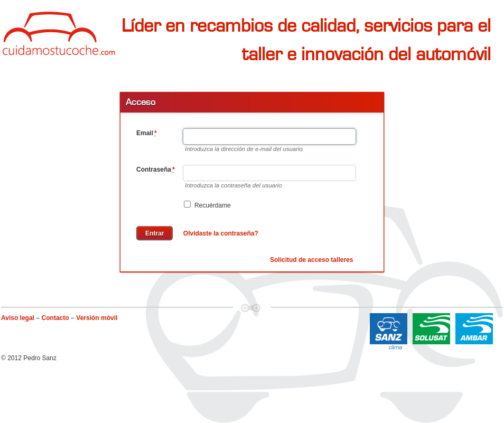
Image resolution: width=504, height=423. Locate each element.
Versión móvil (97, 318)
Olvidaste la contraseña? (221, 233)
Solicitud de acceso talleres (311, 260)
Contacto (55, 318)
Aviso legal (18, 318)
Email (147, 133)
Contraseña (156, 170)
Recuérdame (207, 205)
